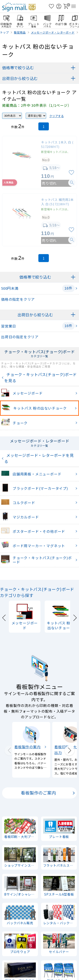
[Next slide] (75, 617)
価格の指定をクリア (18, 299)
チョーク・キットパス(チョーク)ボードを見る (40, 378)
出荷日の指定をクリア (20, 337)
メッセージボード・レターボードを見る (39, 458)
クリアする (57, 116)
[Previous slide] (4, 617)
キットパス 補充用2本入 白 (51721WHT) (57, 202)
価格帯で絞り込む (18, 68)
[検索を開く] (44, 6)
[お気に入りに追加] (71, 173)
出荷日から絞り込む (20, 78)
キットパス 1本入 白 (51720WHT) (57, 144)
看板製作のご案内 (38, 793)
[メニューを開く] (74, 6)
